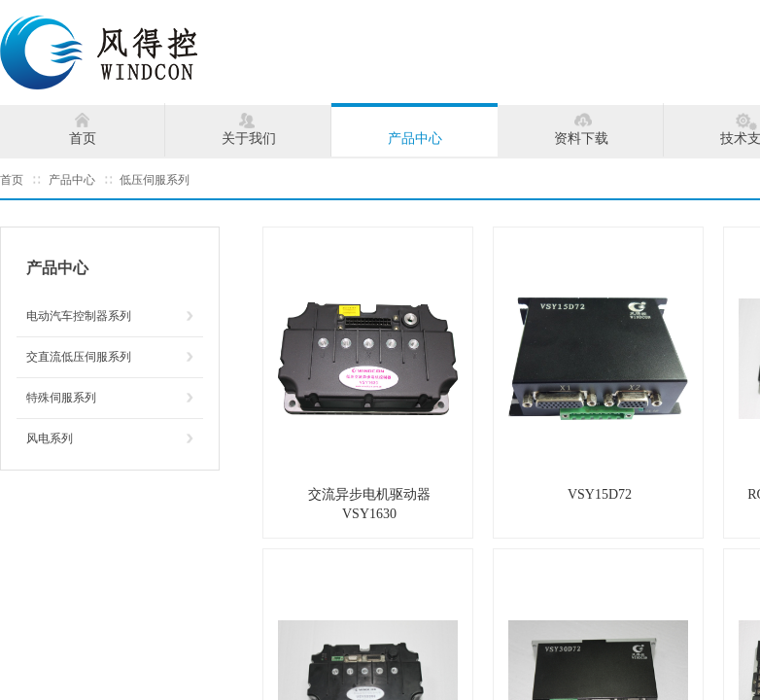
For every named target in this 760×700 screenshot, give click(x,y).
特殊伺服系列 (61, 398)
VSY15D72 (600, 494)
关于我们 (249, 139)
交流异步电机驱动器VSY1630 (369, 504)
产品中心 (415, 139)
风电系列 (50, 438)
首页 (83, 139)
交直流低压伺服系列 (79, 357)
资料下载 (581, 139)
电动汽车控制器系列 (79, 316)
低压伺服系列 (155, 180)
